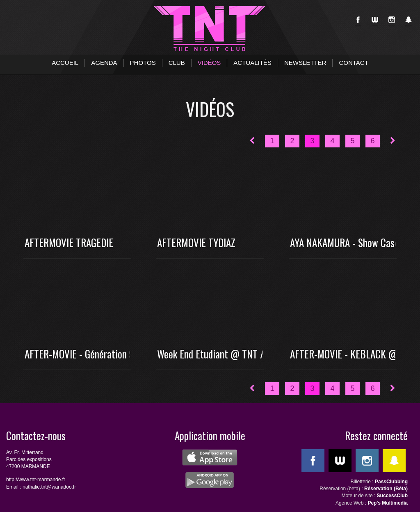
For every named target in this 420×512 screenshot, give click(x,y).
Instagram (392, 21)
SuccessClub (392, 496)
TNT (210, 29)
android (210, 480)
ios (210, 457)
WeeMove (375, 21)
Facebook (358, 21)
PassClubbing (391, 482)
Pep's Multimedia (388, 503)
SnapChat (409, 21)
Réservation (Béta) (386, 489)
